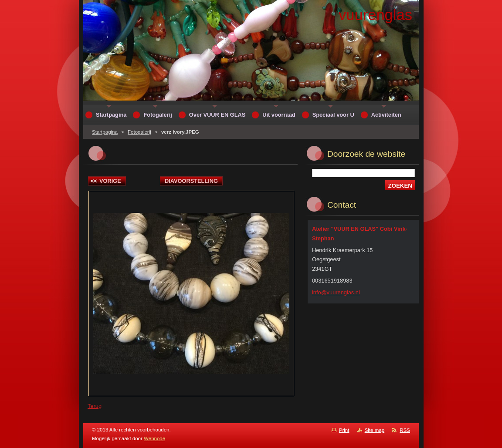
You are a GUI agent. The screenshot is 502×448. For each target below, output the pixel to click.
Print (344, 430)
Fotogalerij (139, 132)
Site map (375, 430)
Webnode (154, 438)
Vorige (106, 181)
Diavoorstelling (191, 181)
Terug (95, 406)
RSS (405, 430)
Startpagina (105, 132)
